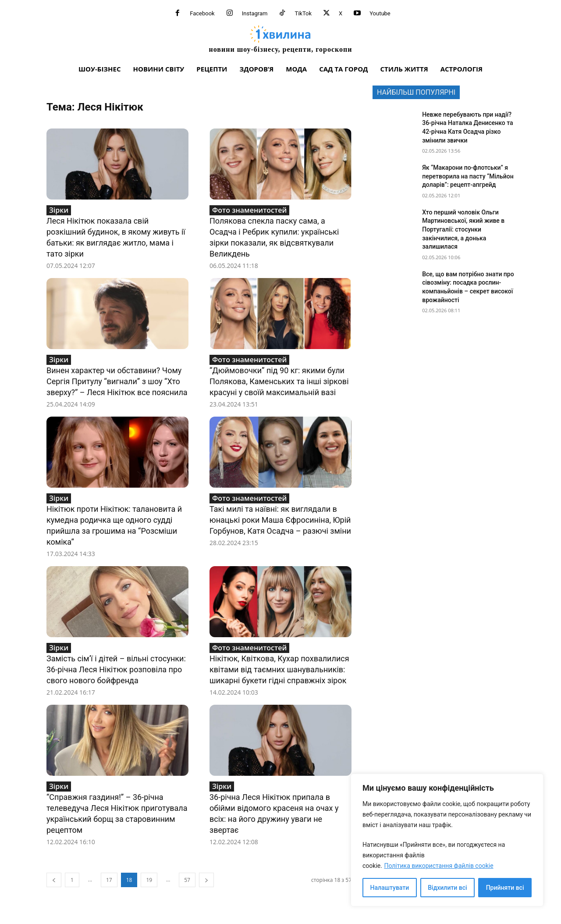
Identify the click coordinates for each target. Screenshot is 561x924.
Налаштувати (390, 888)
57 (187, 880)
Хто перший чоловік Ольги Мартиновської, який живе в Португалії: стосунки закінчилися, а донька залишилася (463, 229)
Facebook (202, 13)
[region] (447, 840)
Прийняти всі (505, 888)
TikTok (303, 13)
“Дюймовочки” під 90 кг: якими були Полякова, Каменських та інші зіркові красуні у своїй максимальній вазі (279, 381)
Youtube (380, 13)
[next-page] (206, 880)
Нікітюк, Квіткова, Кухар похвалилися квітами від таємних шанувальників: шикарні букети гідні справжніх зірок (279, 669)
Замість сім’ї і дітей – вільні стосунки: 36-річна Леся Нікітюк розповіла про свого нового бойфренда (116, 669)
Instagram (255, 13)
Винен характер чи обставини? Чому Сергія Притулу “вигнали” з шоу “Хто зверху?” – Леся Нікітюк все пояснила (117, 381)
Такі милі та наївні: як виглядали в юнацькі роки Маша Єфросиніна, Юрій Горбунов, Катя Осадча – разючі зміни (280, 520)
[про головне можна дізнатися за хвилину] (280, 39)
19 (149, 880)
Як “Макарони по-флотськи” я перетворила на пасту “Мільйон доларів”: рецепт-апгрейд (468, 176)
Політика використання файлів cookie (439, 866)
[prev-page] (54, 880)
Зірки (59, 210)
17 (109, 880)
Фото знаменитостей (249, 210)
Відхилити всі (447, 888)
